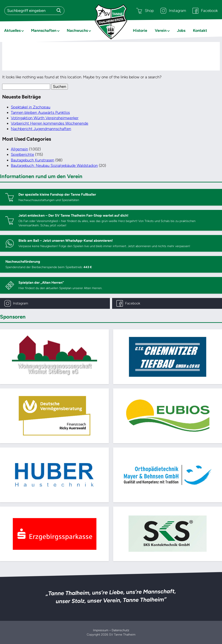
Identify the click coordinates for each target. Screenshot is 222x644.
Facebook (205, 11)
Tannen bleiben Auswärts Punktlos (40, 113)
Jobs (181, 31)
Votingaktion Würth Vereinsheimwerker (45, 118)
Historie (140, 31)
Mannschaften (44, 31)
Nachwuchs (77, 31)
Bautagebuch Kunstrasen (33, 160)
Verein (161, 31)
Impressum (101, 630)
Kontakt (200, 31)
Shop (145, 11)
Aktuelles (12, 31)
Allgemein (19, 149)
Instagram (173, 11)
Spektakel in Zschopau (31, 107)
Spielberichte (22, 155)
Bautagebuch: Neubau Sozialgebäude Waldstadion (54, 166)
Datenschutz (120, 630)
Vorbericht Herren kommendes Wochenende (50, 123)
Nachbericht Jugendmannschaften (41, 129)
